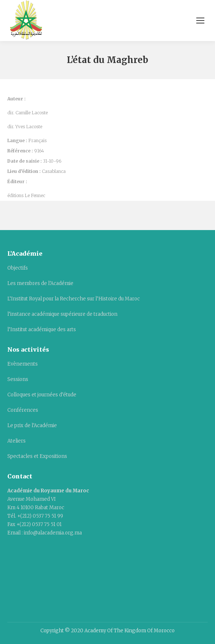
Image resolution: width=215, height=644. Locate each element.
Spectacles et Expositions (37, 456)
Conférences (23, 410)
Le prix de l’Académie (32, 425)
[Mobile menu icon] (200, 21)
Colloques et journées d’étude (42, 395)
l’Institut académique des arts (42, 330)
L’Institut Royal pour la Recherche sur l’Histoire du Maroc (74, 299)
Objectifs (18, 268)
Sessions (18, 379)
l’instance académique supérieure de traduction (62, 314)
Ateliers (17, 441)
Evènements (23, 364)
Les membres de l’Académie (40, 283)
